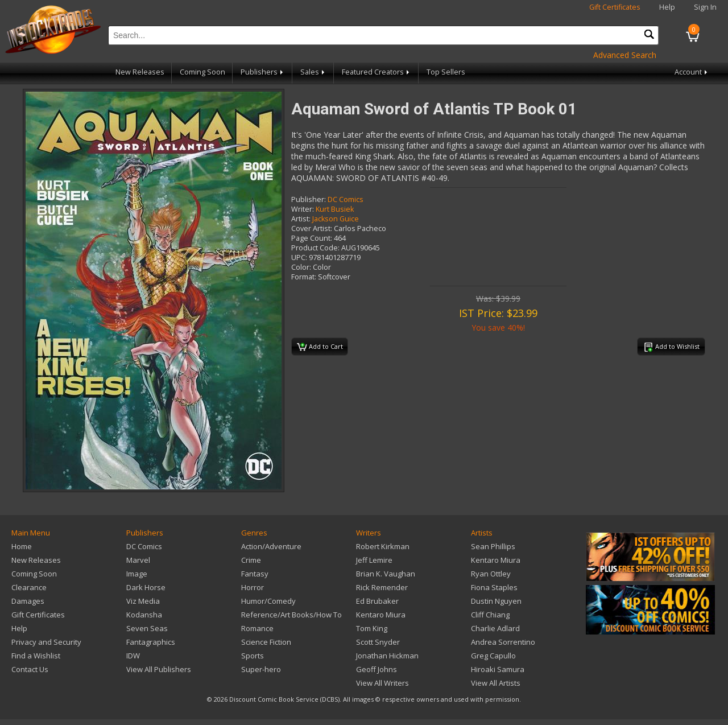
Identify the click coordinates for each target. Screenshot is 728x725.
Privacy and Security (46, 642)
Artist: (301, 219)
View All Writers (382, 683)
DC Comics (346, 199)
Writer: (303, 209)
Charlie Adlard (495, 628)
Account (692, 72)
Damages (28, 601)
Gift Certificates (615, 7)
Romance (257, 628)
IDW (133, 656)
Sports (253, 656)
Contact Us (30, 669)
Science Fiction (266, 642)
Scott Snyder (378, 642)
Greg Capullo (493, 656)
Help (667, 7)
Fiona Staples (494, 587)
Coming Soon (202, 72)
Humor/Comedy (268, 601)
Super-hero (261, 669)
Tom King (372, 628)
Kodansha (144, 615)
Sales (313, 72)
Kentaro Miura (381, 615)
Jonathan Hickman (387, 656)
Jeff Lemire (374, 560)
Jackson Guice (336, 219)
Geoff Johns (377, 669)
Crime (251, 560)
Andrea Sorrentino (503, 642)
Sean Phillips (493, 546)
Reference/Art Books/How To (291, 615)
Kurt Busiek (335, 209)
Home (22, 546)
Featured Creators (377, 72)
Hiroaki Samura (498, 669)
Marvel (138, 560)
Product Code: (315, 248)
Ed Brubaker (377, 601)
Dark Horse (146, 587)
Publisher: (309, 199)
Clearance (29, 587)
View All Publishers (159, 669)
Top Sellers (446, 72)
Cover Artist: (312, 228)
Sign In (705, 7)
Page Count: (312, 238)
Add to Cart (320, 347)
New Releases (140, 72)
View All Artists (496, 683)
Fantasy (255, 574)
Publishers (263, 72)
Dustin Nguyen (496, 601)
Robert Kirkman (383, 546)
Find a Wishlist (36, 656)
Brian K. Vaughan (386, 574)
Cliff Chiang (490, 615)
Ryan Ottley (491, 574)
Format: (304, 277)
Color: (301, 267)
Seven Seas (147, 628)
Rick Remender (382, 587)
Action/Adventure (271, 546)
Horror (253, 587)
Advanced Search (625, 55)
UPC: (299, 258)
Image (137, 574)
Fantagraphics (151, 642)
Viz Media (143, 601)
